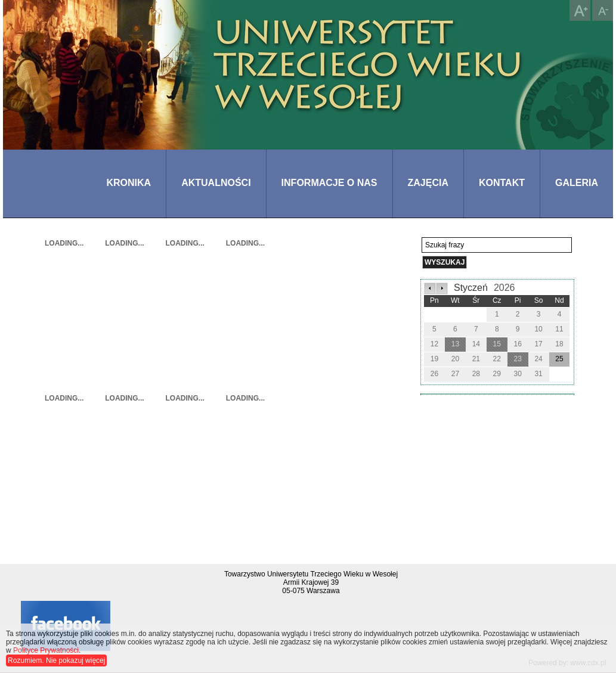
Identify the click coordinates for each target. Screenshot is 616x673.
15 (497, 344)
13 (455, 344)
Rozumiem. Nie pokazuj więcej (56, 660)
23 (517, 359)
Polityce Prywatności (46, 650)
